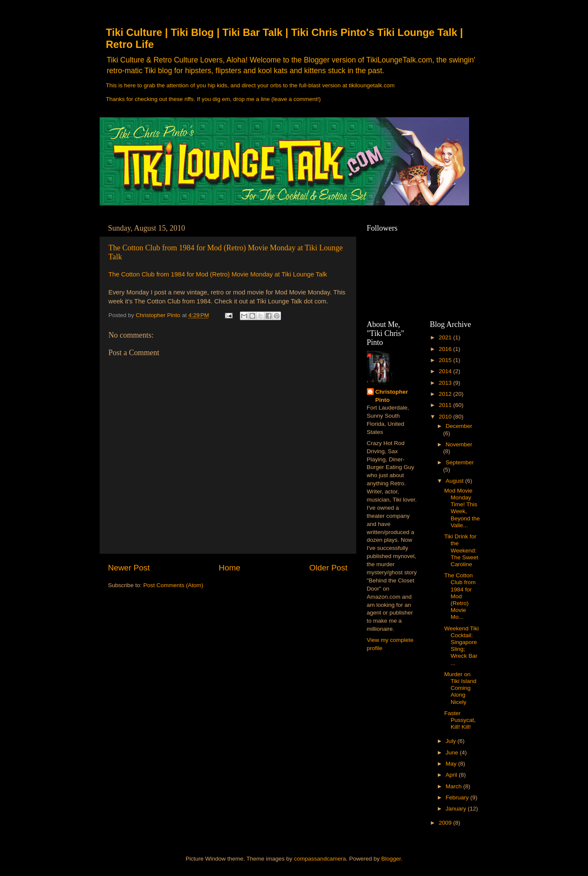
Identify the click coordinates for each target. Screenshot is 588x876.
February (458, 797)
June (453, 753)
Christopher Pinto (392, 396)
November (459, 444)
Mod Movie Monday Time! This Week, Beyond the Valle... (462, 508)
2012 (446, 394)
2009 (446, 823)
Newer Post (129, 568)
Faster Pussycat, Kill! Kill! (460, 720)
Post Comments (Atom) (173, 585)
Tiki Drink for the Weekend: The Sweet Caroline (461, 550)
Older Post (328, 568)
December (459, 426)
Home (230, 568)
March (454, 786)
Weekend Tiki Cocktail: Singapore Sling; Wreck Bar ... (462, 646)
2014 (446, 371)
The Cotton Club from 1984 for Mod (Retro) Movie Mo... (460, 596)
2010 (446, 417)
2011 (446, 405)
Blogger (391, 859)
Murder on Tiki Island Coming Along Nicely (460, 688)
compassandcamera (320, 859)
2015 (446, 360)
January (457, 809)
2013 (446, 383)
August (455, 481)
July (452, 741)
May (452, 764)
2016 (446, 349)
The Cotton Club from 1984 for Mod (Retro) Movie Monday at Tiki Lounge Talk (218, 274)
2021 (446, 337)
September (460, 462)
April (452, 775)
